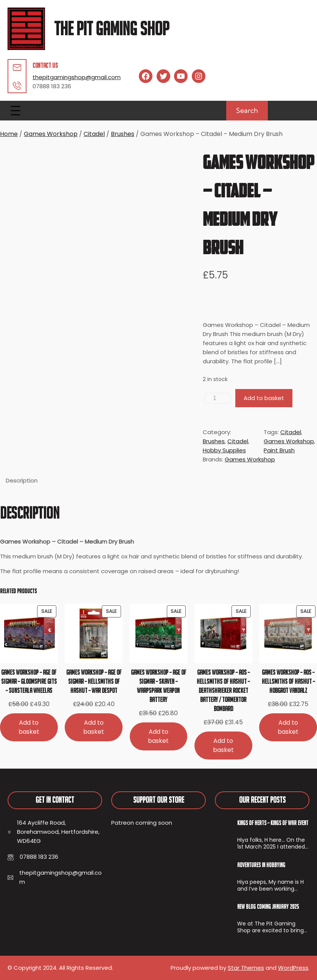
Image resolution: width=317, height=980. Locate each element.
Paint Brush (279, 450)
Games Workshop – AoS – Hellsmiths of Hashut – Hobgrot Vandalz (288, 681)
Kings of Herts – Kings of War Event (273, 823)
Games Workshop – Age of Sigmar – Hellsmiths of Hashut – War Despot (94, 681)
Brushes (123, 134)
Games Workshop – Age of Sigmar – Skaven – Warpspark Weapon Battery (158, 686)
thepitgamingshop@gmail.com (77, 77)
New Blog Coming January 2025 (268, 907)
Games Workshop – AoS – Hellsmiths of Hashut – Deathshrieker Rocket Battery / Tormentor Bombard (223, 690)
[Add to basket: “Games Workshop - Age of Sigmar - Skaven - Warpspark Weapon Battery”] (159, 736)
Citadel (94, 134)
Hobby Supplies (224, 450)
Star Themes (246, 968)
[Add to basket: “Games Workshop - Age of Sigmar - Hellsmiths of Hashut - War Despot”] (94, 727)
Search (247, 110)
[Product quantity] (218, 398)
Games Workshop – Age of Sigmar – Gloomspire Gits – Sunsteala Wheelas (29, 681)
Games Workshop (51, 134)
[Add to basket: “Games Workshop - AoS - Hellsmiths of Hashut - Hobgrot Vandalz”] (288, 727)
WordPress (293, 968)
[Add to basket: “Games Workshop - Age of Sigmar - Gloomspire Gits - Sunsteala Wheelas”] (29, 727)
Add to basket (264, 398)
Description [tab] (22, 481)
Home (9, 134)
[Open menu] (16, 111)
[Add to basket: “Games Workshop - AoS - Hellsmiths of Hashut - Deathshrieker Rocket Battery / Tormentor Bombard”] (223, 745)
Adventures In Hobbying (261, 865)
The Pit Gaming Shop (112, 29)
